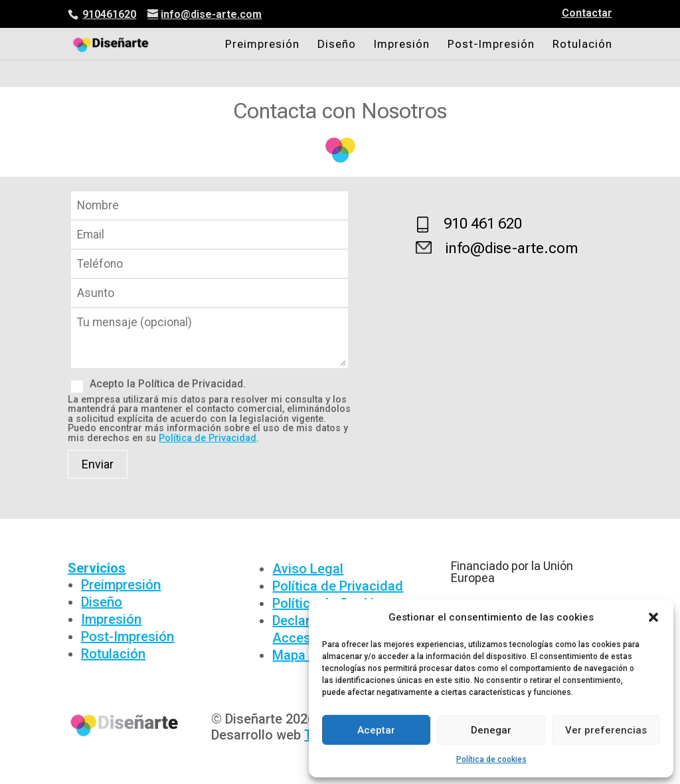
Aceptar (376, 730)
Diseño (337, 45)
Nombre (210, 206)
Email (210, 235)
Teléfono (210, 264)
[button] (653, 617)
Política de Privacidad (208, 438)
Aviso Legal (308, 569)
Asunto (210, 293)
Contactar (587, 14)
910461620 (109, 14)
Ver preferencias (606, 730)
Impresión (402, 45)
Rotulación (582, 45)
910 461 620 (483, 224)
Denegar (491, 730)
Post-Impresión (491, 45)
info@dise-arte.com (512, 248)
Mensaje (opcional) (210, 364)
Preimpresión (262, 45)
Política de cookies (491, 759)
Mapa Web (303, 655)
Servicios (97, 568)
